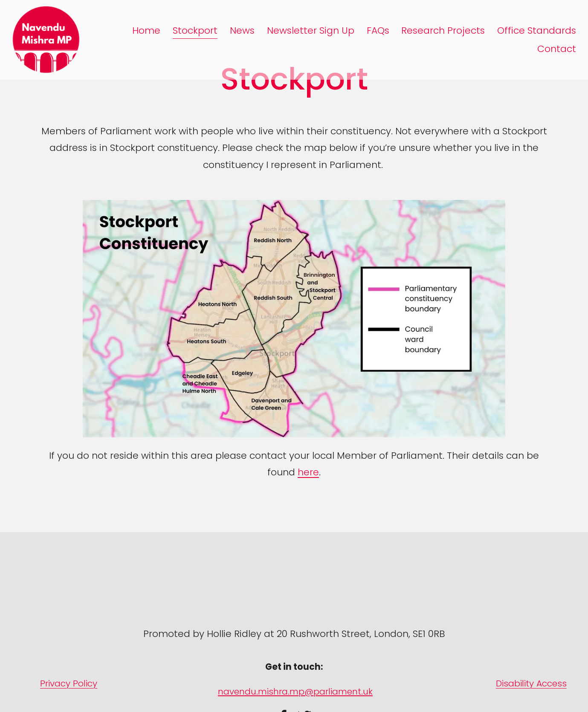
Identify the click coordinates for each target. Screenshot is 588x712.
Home (146, 30)
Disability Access (531, 683)
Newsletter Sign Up (311, 30)
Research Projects (443, 30)
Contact (557, 49)
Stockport (195, 30)
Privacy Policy (69, 683)
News (242, 30)
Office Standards (537, 30)
